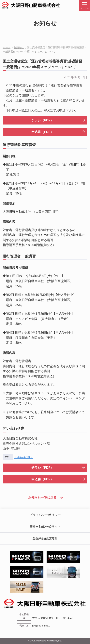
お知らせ (19, 47)
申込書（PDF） (42, 132)
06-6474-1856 (23, 457)
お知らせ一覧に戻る (42, 498)
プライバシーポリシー (45, 515)
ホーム (7, 47)
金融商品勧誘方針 (45, 538)
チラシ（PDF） (42, 120)
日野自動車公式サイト (45, 527)
